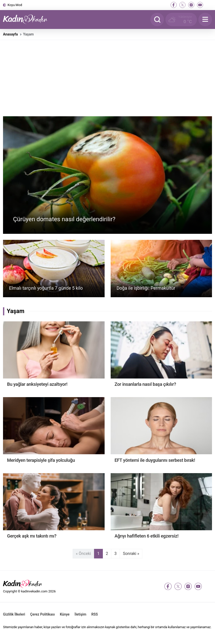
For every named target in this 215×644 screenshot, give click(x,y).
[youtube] (200, 5)
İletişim (81, 614)
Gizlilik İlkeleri (14, 614)
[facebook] (174, 5)
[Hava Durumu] (181, 20)
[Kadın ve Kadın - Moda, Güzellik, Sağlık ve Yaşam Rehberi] (28, 20)
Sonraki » (131, 554)
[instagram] (191, 5)
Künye (65, 614)
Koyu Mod (15, 5)
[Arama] (157, 20)
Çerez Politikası (42, 614)
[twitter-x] (182, 5)
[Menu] (205, 20)
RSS (95, 614)
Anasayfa (10, 34)
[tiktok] (209, 5)
